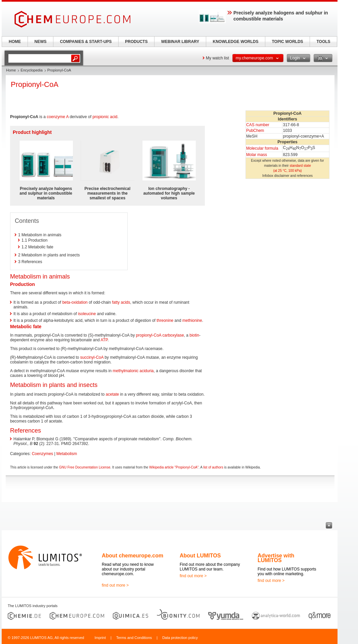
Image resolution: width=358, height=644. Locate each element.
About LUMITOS (200, 556)
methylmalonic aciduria (133, 371)
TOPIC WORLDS (287, 42)
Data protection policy (180, 638)
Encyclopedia (31, 70)
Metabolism (67, 454)
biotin (194, 335)
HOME (15, 42)
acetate (112, 394)
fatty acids (121, 302)
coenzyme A (58, 117)
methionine (192, 320)
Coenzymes (42, 454)
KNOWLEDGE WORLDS (236, 42)
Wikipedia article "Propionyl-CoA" (174, 467)
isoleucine (87, 314)
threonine (165, 320)
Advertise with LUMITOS (276, 558)
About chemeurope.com (132, 556)
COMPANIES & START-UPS (86, 42)
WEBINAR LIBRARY (180, 42)
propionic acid (105, 117)
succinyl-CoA (92, 357)
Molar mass (257, 155)
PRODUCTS (136, 42)
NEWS (41, 42)
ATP (104, 340)
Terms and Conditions (134, 638)
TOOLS (323, 42)
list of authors (213, 467)
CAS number (258, 125)
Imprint (100, 638)
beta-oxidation (75, 302)
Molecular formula (262, 148)
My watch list (217, 58)
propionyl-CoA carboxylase (160, 335)
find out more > (115, 585)
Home (11, 70)
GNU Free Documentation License (85, 467)
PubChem (255, 131)
